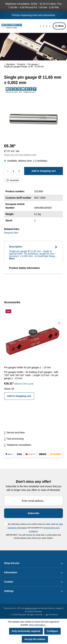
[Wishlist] (44, 26)
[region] (33, 121)
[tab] (33, 252)
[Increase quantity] (19, 171)
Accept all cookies (35, 639)
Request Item (11, 233)
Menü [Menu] (59, 26)
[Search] (41, 26)
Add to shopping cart (44, 171)
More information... (38, 625)
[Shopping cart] (50, 26)
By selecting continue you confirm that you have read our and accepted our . (35, 528)
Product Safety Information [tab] (25, 268)
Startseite (9, 64)
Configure (52, 631)
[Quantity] (13, 171)
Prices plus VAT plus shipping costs (20, 155)
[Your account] (47, 26)
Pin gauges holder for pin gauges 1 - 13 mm (27, 367)
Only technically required (26, 631)
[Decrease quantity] (8, 171)
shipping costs (31, 608)
